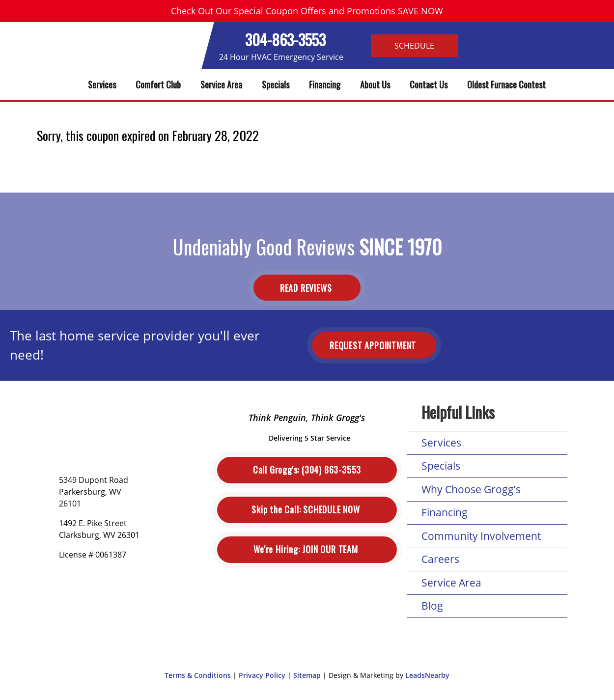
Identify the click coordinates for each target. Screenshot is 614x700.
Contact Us (429, 84)
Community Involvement (481, 536)
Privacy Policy (262, 675)
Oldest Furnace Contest (506, 84)
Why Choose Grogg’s (471, 489)
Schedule (414, 46)
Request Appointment (374, 345)
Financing (325, 84)
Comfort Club (158, 84)
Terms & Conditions (198, 675)
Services (102, 84)
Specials (276, 84)
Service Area (221, 84)
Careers (440, 559)
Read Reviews (307, 287)
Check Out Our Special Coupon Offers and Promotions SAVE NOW (307, 11)
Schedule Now (307, 510)
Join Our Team (307, 549)
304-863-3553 (285, 40)
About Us (375, 84)
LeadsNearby (427, 675)
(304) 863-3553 (307, 470)
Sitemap (307, 675)
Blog (432, 606)
